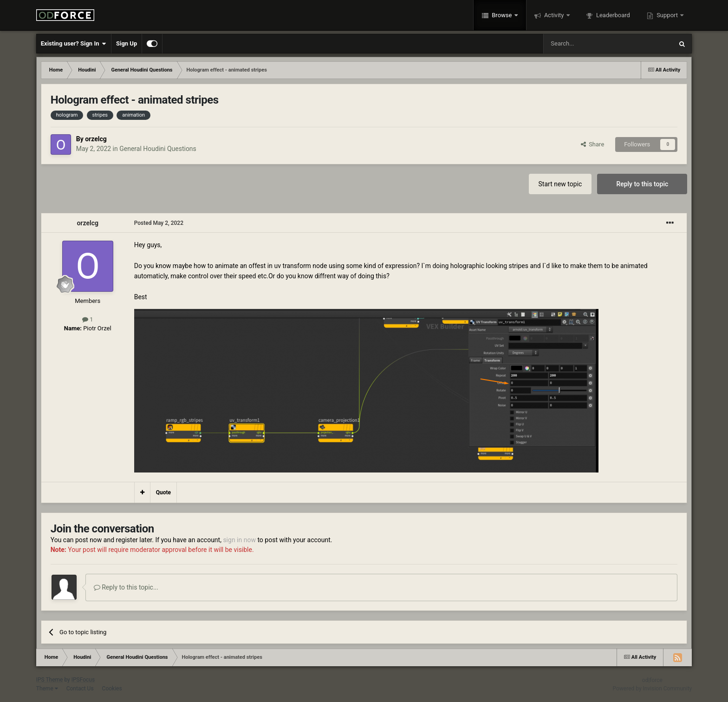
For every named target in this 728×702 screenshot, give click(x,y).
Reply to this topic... (126, 587)
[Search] (586, 44)
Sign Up (127, 43)
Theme (47, 689)
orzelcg (96, 139)
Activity (554, 15)
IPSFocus (83, 680)
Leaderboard (612, 15)
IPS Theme (50, 680)
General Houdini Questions (158, 149)
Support (667, 15)
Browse (502, 15)
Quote (163, 492)
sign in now (239, 540)
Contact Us (80, 689)
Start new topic (560, 184)
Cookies (112, 689)
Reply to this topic (642, 184)
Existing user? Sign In (74, 44)
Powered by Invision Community (653, 689)
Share (593, 144)
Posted (159, 223)
